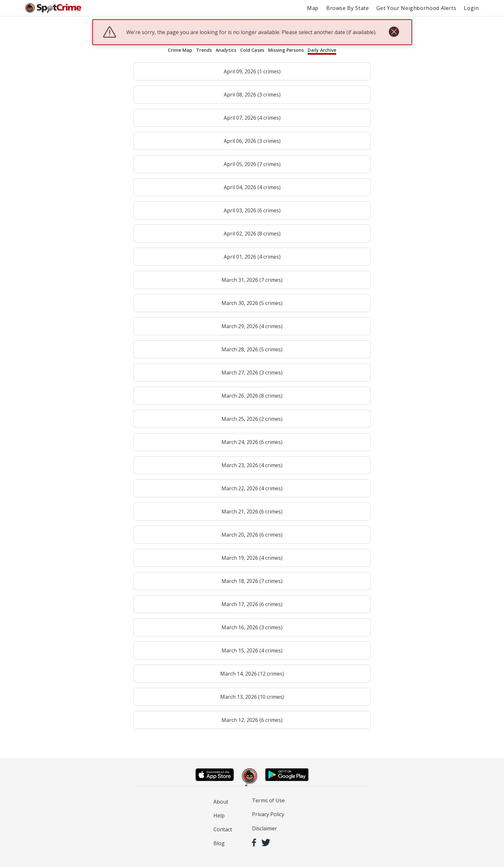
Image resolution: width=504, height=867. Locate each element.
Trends (204, 50)
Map (313, 8)
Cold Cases (252, 50)
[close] (394, 32)
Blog (219, 843)
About (221, 802)
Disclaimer (265, 828)
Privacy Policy (268, 814)
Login (471, 8)
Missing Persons (286, 50)
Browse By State (348, 8)
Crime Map (180, 50)
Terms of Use (268, 800)
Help (219, 816)
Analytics (226, 50)
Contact (223, 829)
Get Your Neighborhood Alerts (416, 8)
